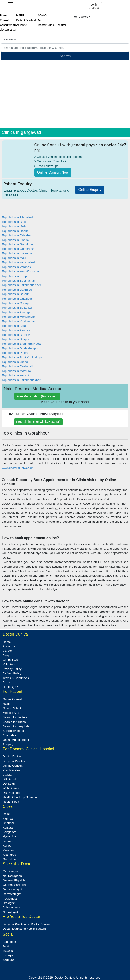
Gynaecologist (12, 889)
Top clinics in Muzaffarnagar (20, 271)
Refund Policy (12, 673)
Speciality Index (13, 731)
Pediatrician (11, 899)
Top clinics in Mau (14, 258)
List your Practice (14, 761)
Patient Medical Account (26, 20)
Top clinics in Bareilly (16, 335)
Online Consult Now (53, 172)
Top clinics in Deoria (15, 231)
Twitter (7, 946)
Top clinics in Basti (14, 222)
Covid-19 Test (12, 708)
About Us (9, 646)
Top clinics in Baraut (15, 294)
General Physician (15, 880)
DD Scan (9, 784)
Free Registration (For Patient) (37, 396)
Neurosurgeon (12, 876)
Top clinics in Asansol (16, 330)
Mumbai (8, 819)
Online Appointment (16, 740)
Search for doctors (15, 717)
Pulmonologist (12, 907)
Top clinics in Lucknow (17, 253)
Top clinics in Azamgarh (18, 312)
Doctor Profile (12, 756)
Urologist (9, 903)
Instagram (9, 955)
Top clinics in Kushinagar (18, 321)
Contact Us (10, 660)
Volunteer (9, 664)
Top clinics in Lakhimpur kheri (22, 380)
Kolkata (8, 828)
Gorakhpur (10, 859)
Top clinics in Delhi (14, 226)
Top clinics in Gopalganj (18, 244)
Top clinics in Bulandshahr (19, 281)
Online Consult (13, 699)
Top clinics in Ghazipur (17, 299)
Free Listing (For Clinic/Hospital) (38, 422)
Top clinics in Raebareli (17, 366)
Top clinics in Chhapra (17, 303)
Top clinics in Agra (14, 326)
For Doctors (82, 17)
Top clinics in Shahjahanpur (20, 348)
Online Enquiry (90, 190)
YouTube (9, 960)
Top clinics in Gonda (15, 240)
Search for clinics (14, 722)
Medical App (11, 713)
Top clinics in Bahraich (17, 290)
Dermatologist (12, 894)
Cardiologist (11, 871)
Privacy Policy (12, 669)
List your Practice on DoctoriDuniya (26, 924)
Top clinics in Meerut (15, 375)
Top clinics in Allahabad (17, 217)
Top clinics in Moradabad (18, 262)
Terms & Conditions (16, 678)
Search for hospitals (16, 726)
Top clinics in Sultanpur (17, 308)
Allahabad (9, 855)
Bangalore (10, 832)
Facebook (9, 942)
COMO (7, 775)
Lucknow (9, 841)
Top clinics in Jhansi (15, 362)
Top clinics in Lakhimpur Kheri (22, 285)
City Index (9, 735)
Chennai (8, 823)
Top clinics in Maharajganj (19, 317)
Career (7, 651)
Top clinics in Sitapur (16, 339)
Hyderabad (10, 836)
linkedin (8, 951)
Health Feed (11, 802)
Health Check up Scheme (20, 797)
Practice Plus (11, 770)
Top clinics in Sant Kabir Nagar (22, 357)
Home (7, 642)
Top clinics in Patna (15, 353)
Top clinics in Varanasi (17, 267)
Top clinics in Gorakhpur (18, 249)
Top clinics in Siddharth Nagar (22, 344)
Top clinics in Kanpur (16, 276)
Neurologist (10, 912)
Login (94, 6)
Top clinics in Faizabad (17, 235)
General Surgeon (14, 885)
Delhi (6, 814)
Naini (6, 704)
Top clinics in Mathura (16, 371)
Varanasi (9, 850)
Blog (6, 655)
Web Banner (11, 788)
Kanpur (8, 846)
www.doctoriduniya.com (18, 468)
